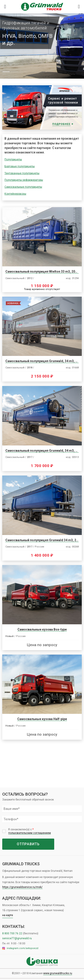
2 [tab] (14, 72)
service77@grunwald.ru (17, 938)
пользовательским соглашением (30, 833)
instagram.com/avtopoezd (20, 948)
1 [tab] (6, 72)
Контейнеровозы (15, 194)
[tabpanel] (42, 46)
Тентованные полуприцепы (22, 173)
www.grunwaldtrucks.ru (58, 973)
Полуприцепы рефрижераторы (24, 180)
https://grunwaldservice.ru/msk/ (22, 887)
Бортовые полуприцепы (20, 166)
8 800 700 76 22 (13, 933)
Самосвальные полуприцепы (23, 187)
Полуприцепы (13, 159)
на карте (8, 915)
